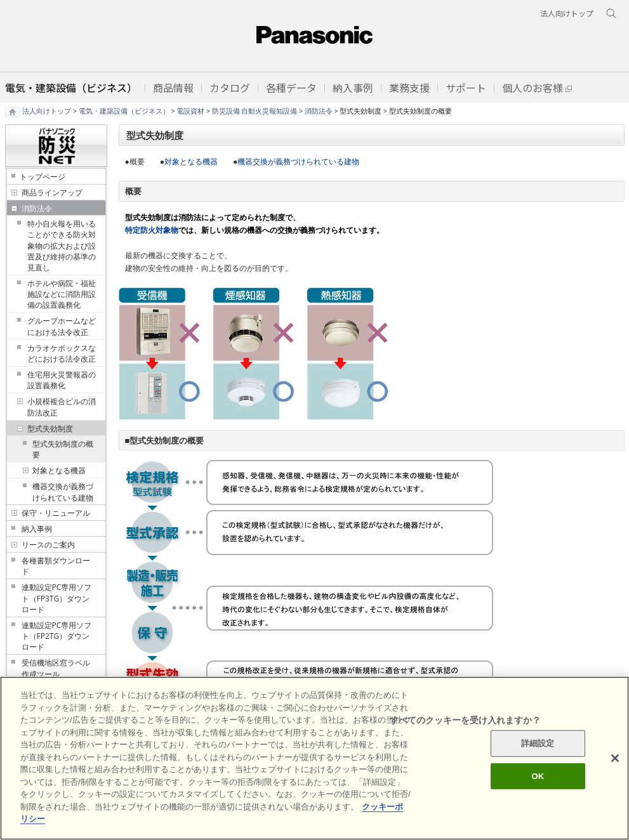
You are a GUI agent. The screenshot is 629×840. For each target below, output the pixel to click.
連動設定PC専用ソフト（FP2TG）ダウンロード (57, 636)
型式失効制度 (50, 429)
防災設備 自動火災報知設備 (255, 111)
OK (538, 776)
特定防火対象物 (152, 230)
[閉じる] (615, 758)
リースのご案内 (48, 545)
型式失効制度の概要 (63, 449)
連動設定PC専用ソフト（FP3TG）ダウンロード (57, 598)
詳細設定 (538, 743)
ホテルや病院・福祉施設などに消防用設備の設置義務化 (62, 294)
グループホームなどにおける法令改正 (62, 326)
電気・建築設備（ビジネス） (124, 111)
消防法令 (319, 111)
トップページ (43, 177)
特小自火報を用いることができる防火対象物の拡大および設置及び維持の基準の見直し (62, 246)
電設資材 (190, 111)
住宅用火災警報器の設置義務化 (62, 380)
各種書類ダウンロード (56, 566)
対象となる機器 (59, 470)
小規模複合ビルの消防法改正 (62, 407)
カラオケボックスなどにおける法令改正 (62, 353)
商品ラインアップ (52, 193)
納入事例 (37, 529)
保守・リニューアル (56, 513)
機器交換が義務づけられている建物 (63, 492)
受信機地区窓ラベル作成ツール (56, 668)
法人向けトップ (47, 111)
